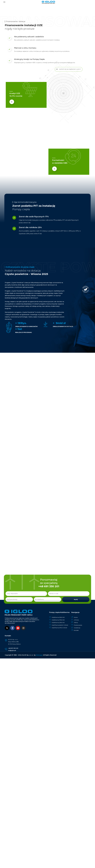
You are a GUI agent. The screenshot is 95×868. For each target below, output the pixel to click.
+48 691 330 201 (14, 648)
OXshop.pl (39, 655)
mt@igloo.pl (13, 651)
